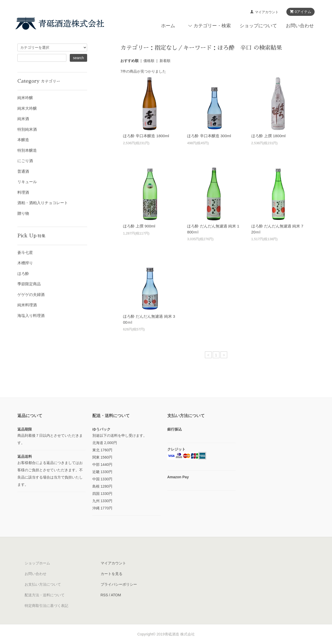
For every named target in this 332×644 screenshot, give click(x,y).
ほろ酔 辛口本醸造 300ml (209, 136)
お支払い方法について (43, 584)
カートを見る (112, 574)
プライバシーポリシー (119, 584)
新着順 (165, 61)
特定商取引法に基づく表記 (46, 606)
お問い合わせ (300, 26)
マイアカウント (267, 12)
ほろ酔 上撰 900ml (139, 226)
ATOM (116, 595)
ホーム (168, 26)
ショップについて (258, 26)
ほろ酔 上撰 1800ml (269, 136)
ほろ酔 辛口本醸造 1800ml (146, 136)
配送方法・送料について (45, 595)
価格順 (149, 61)
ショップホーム (37, 563)
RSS (104, 595)
